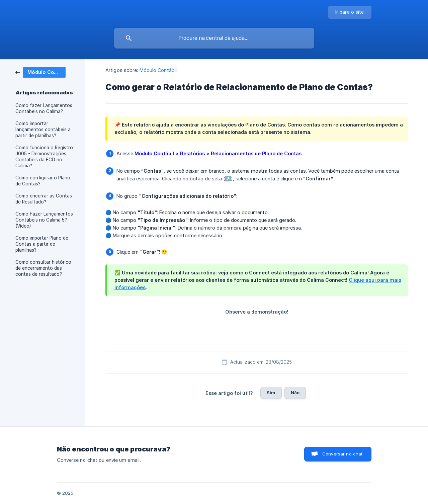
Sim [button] (271, 393)
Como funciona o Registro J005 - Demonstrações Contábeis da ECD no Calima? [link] (44, 157)
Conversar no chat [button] (343, 454)
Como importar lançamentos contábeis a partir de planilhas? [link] (43, 130)
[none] (350, 12)
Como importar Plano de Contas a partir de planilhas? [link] (42, 244)
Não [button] (295, 393)
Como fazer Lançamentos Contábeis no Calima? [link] (44, 108)
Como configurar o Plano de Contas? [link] (43, 181)
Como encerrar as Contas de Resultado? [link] (44, 199)
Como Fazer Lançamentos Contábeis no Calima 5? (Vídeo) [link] (44, 220)
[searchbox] (214, 38)
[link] (40, 72)
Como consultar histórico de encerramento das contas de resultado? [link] (43, 268)
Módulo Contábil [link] (158, 70)
